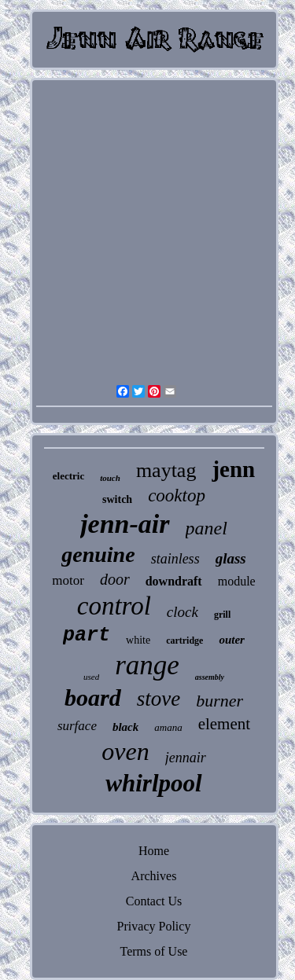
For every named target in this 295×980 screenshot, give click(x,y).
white (138, 640)
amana (168, 727)
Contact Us (154, 901)
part (87, 635)
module (237, 581)
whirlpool (153, 783)
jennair (186, 758)
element (224, 724)
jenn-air (125, 524)
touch (110, 478)
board (93, 697)
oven (125, 751)
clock (183, 612)
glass (231, 558)
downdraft (174, 581)
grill (222, 615)
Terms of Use (154, 951)
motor (68, 580)
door (115, 579)
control (114, 606)
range (147, 665)
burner (219, 701)
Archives (154, 876)
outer (232, 640)
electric (68, 476)
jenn (233, 469)
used (91, 677)
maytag (166, 470)
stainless (175, 559)
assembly (210, 677)
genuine (98, 554)
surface (77, 726)
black (125, 727)
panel (206, 528)
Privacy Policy (154, 926)
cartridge (184, 640)
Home (154, 851)
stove (159, 699)
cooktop (177, 496)
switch (117, 499)
